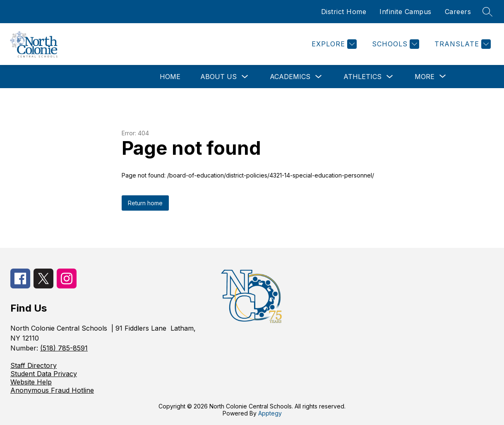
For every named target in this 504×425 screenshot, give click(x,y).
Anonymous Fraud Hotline (52, 390)
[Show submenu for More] (425, 77)
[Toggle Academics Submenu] (319, 77)
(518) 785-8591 (64, 348)
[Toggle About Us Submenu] (245, 77)
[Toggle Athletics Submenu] (390, 77)
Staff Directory (34, 365)
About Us (218, 77)
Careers (458, 12)
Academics (290, 77)
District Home (344, 12)
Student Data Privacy (44, 374)
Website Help (31, 382)
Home (170, 77)
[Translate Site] (462, 44)
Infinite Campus (406, 12)
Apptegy (270, 413)
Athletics (362, 77)
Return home (145, 203)
